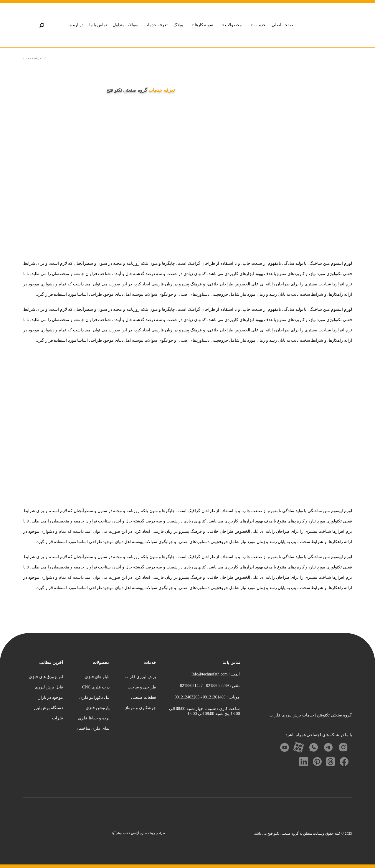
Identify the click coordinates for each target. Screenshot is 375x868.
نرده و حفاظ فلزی (94, 718)
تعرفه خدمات (156, 25)
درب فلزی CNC (96, 687)
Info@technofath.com (210, 674)
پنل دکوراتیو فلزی (94, 697)
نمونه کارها (202, 25)
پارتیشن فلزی (98, 708)
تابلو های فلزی (97, 677)
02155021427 (191, 686)
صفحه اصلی (282, 25)
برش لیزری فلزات (140, 677)
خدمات (258, 25)
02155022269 (217, 686)
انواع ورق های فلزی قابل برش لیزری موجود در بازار (46, 687)
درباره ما (76, 25)
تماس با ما (98, 25)
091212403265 (187, 697)
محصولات (231, 25)
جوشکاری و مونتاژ (141, 708)
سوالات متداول (126, 25)
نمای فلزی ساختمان (92, 728)
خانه (49, 58)
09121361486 (214, 697)
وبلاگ (178, 25)
